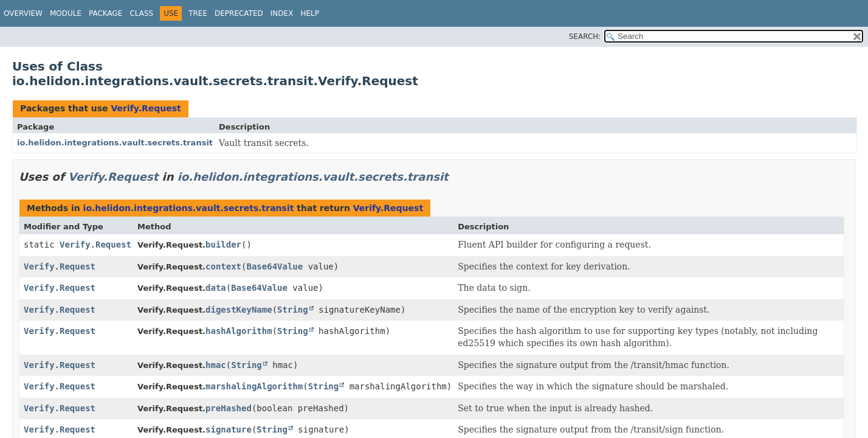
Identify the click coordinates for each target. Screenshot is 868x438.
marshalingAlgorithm (254, 386)
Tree (198, 13)
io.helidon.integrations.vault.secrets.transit (115, 143)
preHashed (229, 408)
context (223, 266)
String (293, 310)
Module (66, 13)
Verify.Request (146, 108)
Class (141, 13)
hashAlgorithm (239, 331)
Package (105, 13)
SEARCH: (585, 36)
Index (282, 13)
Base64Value (275, 266)
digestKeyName (239, 310)
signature (229, 429)
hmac (216, 365)
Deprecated (239, 13)
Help (310, 13)
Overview (23, 13)
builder (223, 245)
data (216, 288)
